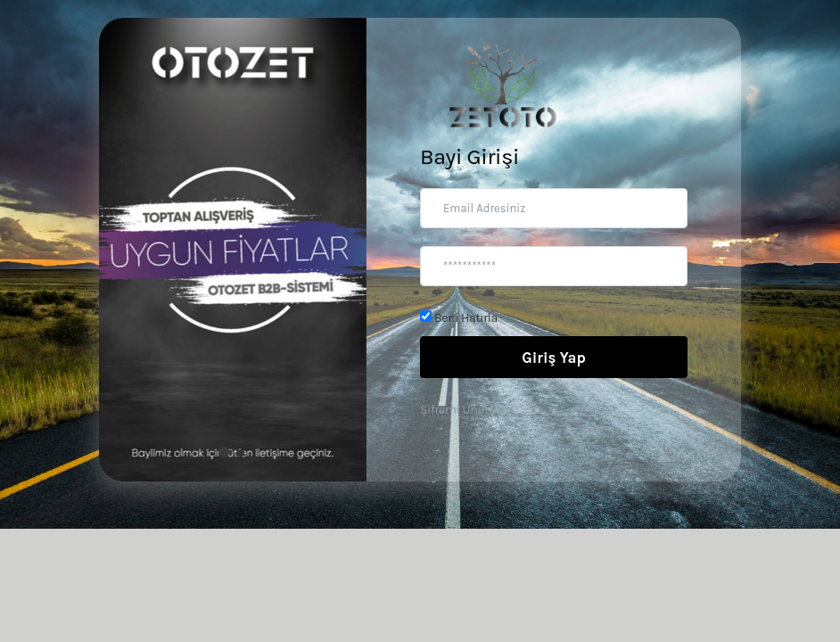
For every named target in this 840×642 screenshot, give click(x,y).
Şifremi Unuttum (466, 410)
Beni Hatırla (459, 318)
